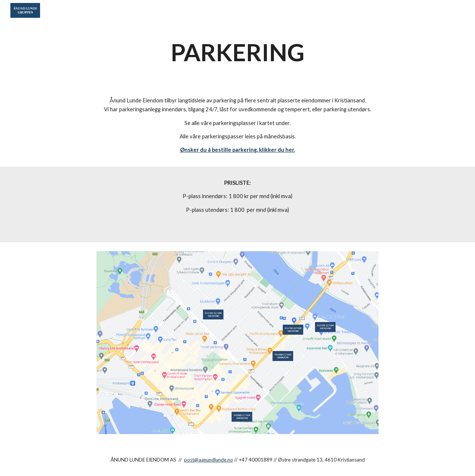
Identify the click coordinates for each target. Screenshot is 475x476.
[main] (237, 52)
